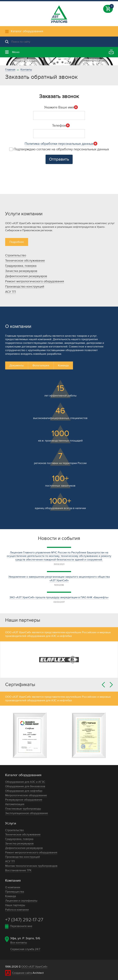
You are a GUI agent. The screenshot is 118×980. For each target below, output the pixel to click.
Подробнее (17, 242)
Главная (10, 70)
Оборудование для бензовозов (25, 786)
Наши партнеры (15, 905)
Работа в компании (17, 910)
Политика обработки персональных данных (59, 144)
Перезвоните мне (21, 926)
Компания (13, 881)
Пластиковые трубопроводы (23, 809)
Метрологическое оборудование (26, 795)
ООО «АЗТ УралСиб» (34, 967)
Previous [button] (103, 685)
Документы (17, 365)
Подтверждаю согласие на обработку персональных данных (59, 149)
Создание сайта (22, 973)
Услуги (11, 823)
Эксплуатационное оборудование (27, 813)
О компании (13, 887)
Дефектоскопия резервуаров (26, 276)
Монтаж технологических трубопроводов (31, 866)
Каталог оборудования (23, 775)
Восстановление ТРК (18, 870)
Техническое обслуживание (25, 261)
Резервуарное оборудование (24, 800)
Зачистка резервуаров (21, 271)
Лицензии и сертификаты (21, 901)
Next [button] (111, 685)
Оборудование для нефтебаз (24, 791)
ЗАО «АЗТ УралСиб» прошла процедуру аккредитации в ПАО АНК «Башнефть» (59, 597)
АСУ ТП (11, 292)
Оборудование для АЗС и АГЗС (25, 782)
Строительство (16, 255)
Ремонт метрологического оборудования (35, 281)
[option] (59, 61)
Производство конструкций (25, 287)
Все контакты (19, 943)
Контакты (26, 70)
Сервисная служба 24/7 (25, 949)
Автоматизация (15, 804)
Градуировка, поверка (21, 266)
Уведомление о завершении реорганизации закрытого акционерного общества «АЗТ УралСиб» (59, 579)
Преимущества (15, 892)
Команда (63, 365)
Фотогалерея (41, 365)
